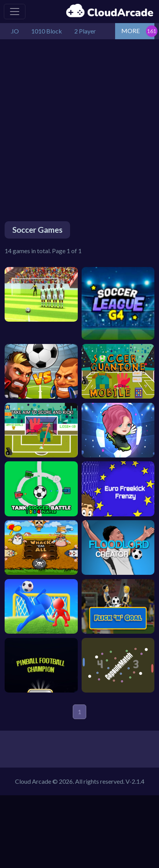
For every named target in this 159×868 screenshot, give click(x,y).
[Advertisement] (79, 123)
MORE (131, 31)
